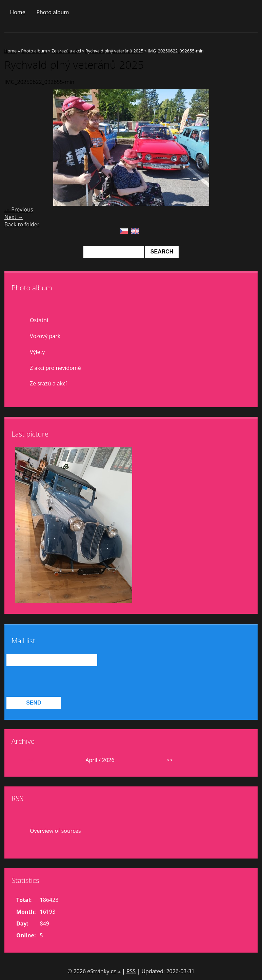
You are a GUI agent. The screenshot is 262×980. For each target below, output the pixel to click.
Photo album (53, 12)
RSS (131, 971)
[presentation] (58, 682)
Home (17, 12)
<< (31, 760)
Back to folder (22, 224)
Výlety (37, 352)
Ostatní (39, 320)
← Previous (19, 209)
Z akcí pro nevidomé (55, 368)
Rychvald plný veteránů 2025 (114, 51)
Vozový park (45, 336)
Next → (14, 217)
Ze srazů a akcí (66, 51)
